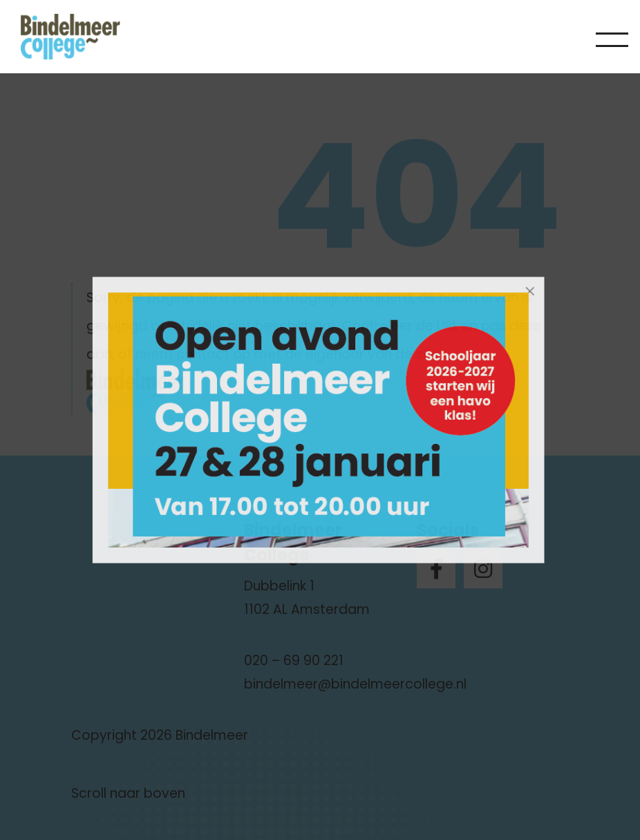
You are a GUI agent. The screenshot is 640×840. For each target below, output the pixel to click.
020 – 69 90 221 (294, 661)
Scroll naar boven (128, 793)
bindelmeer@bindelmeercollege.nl (355, 684)
